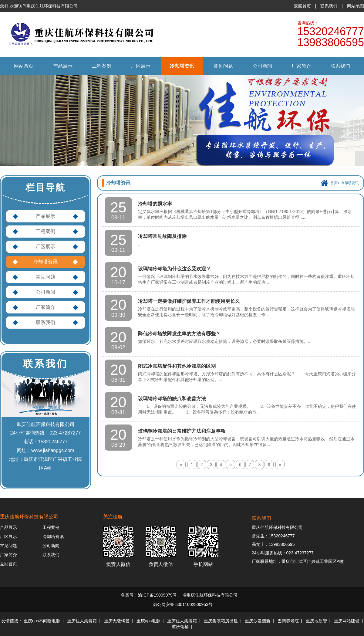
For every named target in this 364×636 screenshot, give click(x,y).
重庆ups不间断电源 (42, 621)
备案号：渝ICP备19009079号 (149, 595)
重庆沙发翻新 (258, 621)
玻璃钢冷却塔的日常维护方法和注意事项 (182, 431)
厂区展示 (141, 66)
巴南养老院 (288, 621)
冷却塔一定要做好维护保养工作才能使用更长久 (189, 301)
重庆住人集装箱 (82, 621)
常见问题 (223, 66)
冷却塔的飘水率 (155, 204)
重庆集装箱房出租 (221, 621)
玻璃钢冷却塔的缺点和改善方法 (172, 399)
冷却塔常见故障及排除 (162, 236)
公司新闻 (262, 66)
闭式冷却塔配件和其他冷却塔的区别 (177, 366)
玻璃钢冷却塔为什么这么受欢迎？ (174, 269)
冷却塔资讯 (182, 66)
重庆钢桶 (180, 627)
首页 (334, 183)
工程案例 (102, 66)
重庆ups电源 (148, 621)
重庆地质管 (316, 621)
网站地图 (356, 6)
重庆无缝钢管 (117, 621)
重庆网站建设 (347, 621)
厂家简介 (301, 66)
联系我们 (329, 6)
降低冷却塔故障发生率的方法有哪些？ (179, 334)
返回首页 (302, 6)
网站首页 (24, 66)
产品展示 (63, 66)
